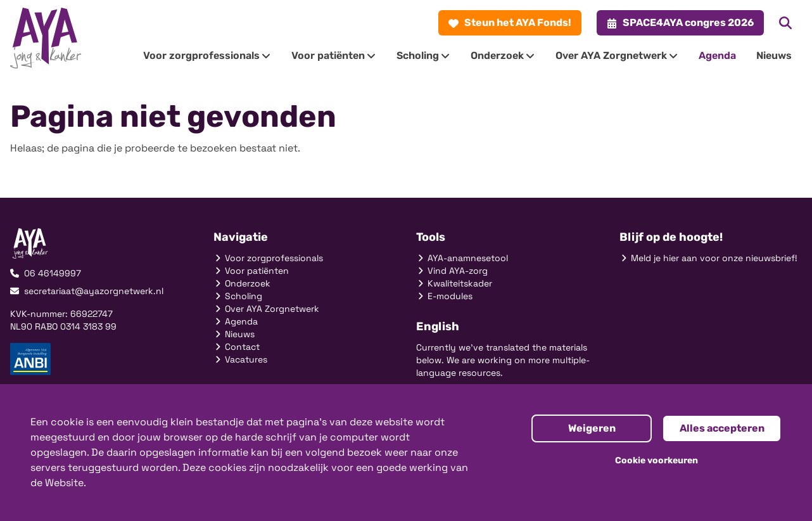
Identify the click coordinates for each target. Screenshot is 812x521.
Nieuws (234, 334)
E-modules (444, 296)
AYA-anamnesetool (462, 258)
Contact (237, 347)
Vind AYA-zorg (452, 271)
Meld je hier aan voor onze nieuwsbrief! (708, 258)
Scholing (238, 296)
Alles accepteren (722, 428)
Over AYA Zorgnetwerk (266, 309)
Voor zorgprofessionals (268, 258)
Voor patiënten (251, 271)
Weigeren (592, 428)
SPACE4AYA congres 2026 (680, 23)
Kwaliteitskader (454, 283)
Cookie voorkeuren (657, 460)
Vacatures (240, 359)
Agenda (236, 321)
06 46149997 (46, 273)
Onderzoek (242, 283)
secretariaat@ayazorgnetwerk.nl (87, 291)
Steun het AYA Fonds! (510, 23)
